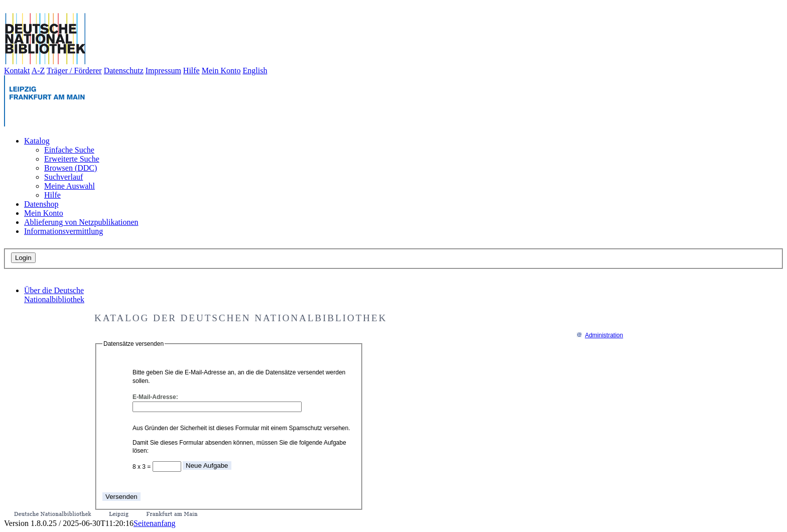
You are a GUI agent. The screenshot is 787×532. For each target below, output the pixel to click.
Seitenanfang (155, 523)
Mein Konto (221, 71)
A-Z (38, 71)
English (255, 71)
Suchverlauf (63, 177)
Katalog (37, 141)
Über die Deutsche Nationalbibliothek (54, 295)
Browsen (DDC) (71, 168)
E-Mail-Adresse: (155, 397)
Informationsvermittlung (63, 231)
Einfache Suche (69, 150)
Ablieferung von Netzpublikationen (81, 222)
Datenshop (41, 204)
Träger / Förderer (74, 71)
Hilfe (191, 71)
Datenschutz (124, 71)
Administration (600, 335)
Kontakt (17, 71)
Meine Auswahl (70, 186)
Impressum (163, 71)
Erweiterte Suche (72, 159)
